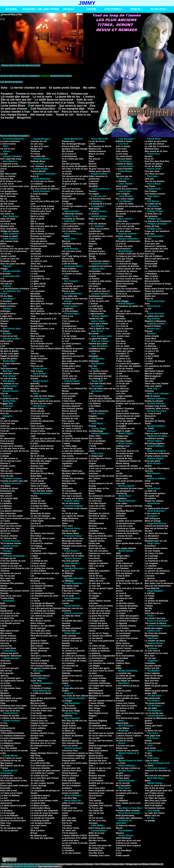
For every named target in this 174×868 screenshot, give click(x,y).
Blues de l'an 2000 (154, 241)
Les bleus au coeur (154, 174)
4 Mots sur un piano (99, 229)
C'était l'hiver (69, 401)
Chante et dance (124, 164)
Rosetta (4, 593)
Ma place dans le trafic (73, 473)
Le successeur (123, 633)
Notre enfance (38, 623)
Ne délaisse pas (39, 835)
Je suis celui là (152, 651)
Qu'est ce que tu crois (100, 768)
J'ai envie (67, 825)
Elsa (93, 106)
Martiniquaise (152, 636)
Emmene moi (95, 546)
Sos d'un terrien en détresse (45, 189)
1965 (118, 553)
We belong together (155, 443)
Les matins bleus (9, 194)
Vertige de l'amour (10, 231)
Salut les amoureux (99, 411)
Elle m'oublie (95, 438)
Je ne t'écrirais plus (10, 678)
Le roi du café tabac (155, 573)
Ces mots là (122, 326)
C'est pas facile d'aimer (42, 206)
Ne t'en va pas (8, 576)
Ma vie (4, 199)
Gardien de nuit (70, 418)
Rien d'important (39, 468)
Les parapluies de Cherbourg (125, 492)
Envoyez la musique (41, 236)
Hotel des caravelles (99, 571)
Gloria (119, 508)
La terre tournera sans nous (15, 186)
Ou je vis (149, 159)
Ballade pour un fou (99, 488)
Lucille (119, 473)
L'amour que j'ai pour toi (43, 438)
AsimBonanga (96, 431)
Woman (93, 421)
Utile (91, 815)
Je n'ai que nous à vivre (12, 448)
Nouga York (36, 149)
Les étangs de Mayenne (43, 603)
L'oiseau (5, 456)
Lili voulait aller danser (15, 97)
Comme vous (123, 336)
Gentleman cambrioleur (101, 296)
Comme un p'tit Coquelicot (130, 733)
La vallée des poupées (127, 616)
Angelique (121, 498)
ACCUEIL (11, 9)
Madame (5, 693)
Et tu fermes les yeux (11, 181)
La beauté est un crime (156, 653)
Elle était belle (69, 820)
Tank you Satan (124, 159)
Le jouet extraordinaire (12, 738)
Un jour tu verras (124, 738)
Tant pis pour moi (39, 346)
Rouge (92, 256)
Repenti (149, 331)
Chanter (66, 324)
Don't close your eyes (100, 828)
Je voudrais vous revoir (101, 236)
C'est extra (121, 149)
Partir (91, 743)
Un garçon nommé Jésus (43, 668)
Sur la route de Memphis (74, 166)
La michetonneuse (125, 523)
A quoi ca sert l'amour (73, 224)
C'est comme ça (70, 321)
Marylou (35, 388)
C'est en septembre (72, 638)
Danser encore (8, 433)
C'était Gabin (37, 521)
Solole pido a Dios (71, 366)
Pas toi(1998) (95, 249)
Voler (118, 666)
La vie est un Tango (99, 633)
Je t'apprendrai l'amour (12, 681)
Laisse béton (151, 349)
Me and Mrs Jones (10, 373)
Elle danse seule (70, 586)
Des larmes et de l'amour (75, 508)
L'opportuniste (96, 314)
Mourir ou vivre (96, 154)
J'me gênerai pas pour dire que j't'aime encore (158, 792)
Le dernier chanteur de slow (28, 88)
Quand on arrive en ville (43, 186)
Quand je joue (96, 756)
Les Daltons (95, 403)
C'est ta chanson (124, 329)
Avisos (92, 481)
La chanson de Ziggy (127, 264)
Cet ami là (36, 523)
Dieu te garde (37, 219)
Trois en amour (38, 483)
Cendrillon (150, 663)
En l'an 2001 (151, 266)
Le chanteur (37, 184)
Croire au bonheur (40, 214)
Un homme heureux (155, 808)
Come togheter (152, 673)
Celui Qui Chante (125, 259)
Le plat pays (95, 284)
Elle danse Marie (70, 533)
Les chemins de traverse (74, 458)
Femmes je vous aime (30, 94)
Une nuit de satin (125, 646)
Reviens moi (37, 466)
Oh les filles (6, 296)
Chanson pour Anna (41, 211)
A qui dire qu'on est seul (128, 840)
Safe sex (5, 468)
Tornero (93, 191)
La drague (67, 701)
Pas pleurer (95, 159)
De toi (65, 618)
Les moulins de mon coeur (130, 488)
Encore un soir (96, 234)
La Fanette (94, 279)
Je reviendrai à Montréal (157, 453)
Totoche (35, 354)
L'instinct (89, 97)
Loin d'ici (121, 393)
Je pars (120, 773)
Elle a (33, 221)
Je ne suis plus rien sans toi (45, 433)
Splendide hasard (125, 296)
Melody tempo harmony (12, 349)
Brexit (95, 112)
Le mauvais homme (126, 626)
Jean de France (38, 548)
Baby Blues (36, 701)
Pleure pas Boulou (154, 291)
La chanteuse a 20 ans (156, 561)
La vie (119, 373)
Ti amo (148, 753)
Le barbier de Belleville (156, 601)
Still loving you (152, 518)
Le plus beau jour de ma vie (15, 451)
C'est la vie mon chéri (42, 716)
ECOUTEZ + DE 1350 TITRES (41, 9)
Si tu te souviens (9, 209)
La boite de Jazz (124, 458)
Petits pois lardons (98, 751)
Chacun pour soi (39, 721)
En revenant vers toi (41, 746)
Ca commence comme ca (75, 753)
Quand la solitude (40, 643)
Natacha (93, 244)
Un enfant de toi (153, 204)
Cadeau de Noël (124, 321)
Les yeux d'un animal (127, 638)
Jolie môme (122, 151)
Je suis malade (152, 551)
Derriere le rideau (98, 516)
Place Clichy (95, 753)
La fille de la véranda (99, 613)
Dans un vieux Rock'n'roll (158, 786)
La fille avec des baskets (128, 366)
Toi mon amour (124, 231)
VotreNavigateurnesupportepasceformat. (42, 69)
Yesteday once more (99, 855)
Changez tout (123, 446)
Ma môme (94, 334)
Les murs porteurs (71, 344)
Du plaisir (35, 673)
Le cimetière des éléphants (44, 810)
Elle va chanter (8, 176)
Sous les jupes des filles (13, 264)
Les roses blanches (10, 363)
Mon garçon (37, 618)
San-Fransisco (123, 249)
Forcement (94, 558)
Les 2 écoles (122, 628)
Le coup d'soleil (153, 413)
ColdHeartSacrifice (71, 244)
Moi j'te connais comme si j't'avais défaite (102, 702)
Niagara (93, 716)
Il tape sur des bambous (157, 231)
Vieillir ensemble (39, 359)
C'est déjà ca (7, 246)
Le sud (119, 798)
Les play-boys (96, 309)
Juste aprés (95, 239)
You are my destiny (154, 181)
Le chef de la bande (72, 553)
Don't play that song (11, 159)
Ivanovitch (94, 573)
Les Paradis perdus (10, 623)
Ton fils (92, 259)
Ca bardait (7, 118)
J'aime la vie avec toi (11, 566)
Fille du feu (94, 556)
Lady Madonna (152, 678)
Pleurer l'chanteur (125, 408)
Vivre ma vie (37, 366)
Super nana (122, 478)
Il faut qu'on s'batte (72, 591)
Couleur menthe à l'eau (15, 112)
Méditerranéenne (97, 151)
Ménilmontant (152, 149)
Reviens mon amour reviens (15, 591)
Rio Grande (68, 151)
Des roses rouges (125, 199)
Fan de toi (121, 344)
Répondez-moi (69, 483)
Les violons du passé (41, 616)
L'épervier (94, 181)
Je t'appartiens (69, 653)
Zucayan (93, 823)
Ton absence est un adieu (75, 176)
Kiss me (4, 413)
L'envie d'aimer (8, 144)
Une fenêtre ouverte (155, 194)
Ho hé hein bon (124, 791)
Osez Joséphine (9, 229)
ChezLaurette (86, 103)
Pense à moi (68, 291)
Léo (32, 576)
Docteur (93, 526)
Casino (119, 561)
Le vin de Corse (97, 141)
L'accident (36, 788)
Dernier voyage (124, 236)
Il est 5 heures (96, 299)
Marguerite (150, 416)
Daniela (34, 738)
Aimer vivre (95, 436)
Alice (33, 696)
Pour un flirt (122, 411)
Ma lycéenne (151, 216)
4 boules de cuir (39, 141)
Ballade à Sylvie (124, 141)
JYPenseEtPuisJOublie (12, 733)
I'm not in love (8, 149)
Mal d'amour (7, 763)
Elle (2, 171)
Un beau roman (124, 441)
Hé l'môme (36, 251)
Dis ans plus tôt (124, 566)
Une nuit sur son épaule (157, 776)
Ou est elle (94, 738)
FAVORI (91, 9)
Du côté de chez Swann (42, 396)
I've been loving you (72, 426)
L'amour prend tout (99, 626)
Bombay (120, 316)
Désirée (66, 646)
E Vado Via (36, 541)
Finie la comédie (39, 246)
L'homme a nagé (97, 681)
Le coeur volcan (97, 646)
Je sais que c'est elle (99, 583)
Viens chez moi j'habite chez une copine (156, 385)
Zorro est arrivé (70, 746)
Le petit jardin (96, 306)
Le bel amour (7, 189)
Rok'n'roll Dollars (154, 805)
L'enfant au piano (154, 568)
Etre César (36, 536)
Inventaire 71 (122, 354)
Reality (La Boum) (154, 401)
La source (94, 214)
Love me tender (70, 264)
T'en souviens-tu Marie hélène (46, 349)
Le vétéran (121, 641)
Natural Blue (122, 723)
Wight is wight (123, 431)
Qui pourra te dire (125, 708)
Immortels (5, 221)
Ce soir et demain (9, 421)
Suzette (34, 378)
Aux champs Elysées (14, 115)
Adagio (4, 269)
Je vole (119, 601)
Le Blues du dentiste (72, 736)
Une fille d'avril (96, 853)
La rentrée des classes (42, 568)
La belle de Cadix (125, 204)
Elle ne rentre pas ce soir (43, 741)
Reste (33, 331)
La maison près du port (157, 508)
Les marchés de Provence (70, 667)
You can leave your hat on (102, 388)
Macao (119, 828)
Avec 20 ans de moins (42, 508)
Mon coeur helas (97, 706)
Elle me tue (6, 671)
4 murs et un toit (9, 336)
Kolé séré (150, 234)
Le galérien (68, 309)
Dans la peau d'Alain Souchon (20, 103)
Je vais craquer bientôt (42, 783)
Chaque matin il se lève (42, 723)
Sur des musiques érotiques (71, 787)
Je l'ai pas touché (9, 616)
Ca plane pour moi (154, 316)
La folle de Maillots (10, 796)
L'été (3, 346)
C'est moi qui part (9, 668)
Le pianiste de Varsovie (74, 658)
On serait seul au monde (101, 733)
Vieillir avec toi (69, 376)
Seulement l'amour (40, 676)
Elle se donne (37, 231)
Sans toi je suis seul (46, 112)
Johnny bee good (9, 653)
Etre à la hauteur (70, 271)
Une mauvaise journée (100, 376)
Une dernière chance (11, 473)
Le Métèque (68, 573)
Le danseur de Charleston (158, 221)
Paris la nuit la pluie (41, 633)
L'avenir (66, 443)
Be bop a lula (69, 566)
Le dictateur (6, 810)
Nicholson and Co (125, 401)
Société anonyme (71, 164)
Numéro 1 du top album (43, 626)
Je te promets (96, 443)
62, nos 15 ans (123, 311)
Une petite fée (96, 810)
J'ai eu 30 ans (96, 576)
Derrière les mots (97, 840)
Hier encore (6, 496)
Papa (3, 703)
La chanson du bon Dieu (157, 271)
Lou (2, 628)
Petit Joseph (95, 748)
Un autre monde (153, 666)
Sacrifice (66, 246)
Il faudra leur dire (71, 423)
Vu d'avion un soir (125, 428)
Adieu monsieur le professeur (98, 177)
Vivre (91, 109)
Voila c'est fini (152, 668)
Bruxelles (121, 319)
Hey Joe (93, 366)
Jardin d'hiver (69, 726)
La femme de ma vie (11, 573)
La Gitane (35, 558)
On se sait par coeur (11, 461)
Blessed (66, 241)
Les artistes (36, 591)
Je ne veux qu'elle (125, 226)
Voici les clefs (69, 631)
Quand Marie (37, 326)
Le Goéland (68, 850)
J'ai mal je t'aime (70, 828)
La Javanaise (151, 538)
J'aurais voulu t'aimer (127, 581)
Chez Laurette (123, 334)
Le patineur (94, 653)
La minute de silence (126, 271)
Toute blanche (152, 588)
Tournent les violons (99, 261)
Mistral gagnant (153, 376)
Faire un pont (37, 426)
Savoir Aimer (68, 363)
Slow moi (5, 825)
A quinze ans (7, 776)
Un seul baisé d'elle (40, 488)
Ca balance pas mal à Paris (130, 256)
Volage (65, 201)
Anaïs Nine (150, 339)
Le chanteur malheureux (13, 736)
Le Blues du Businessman (14, 718)
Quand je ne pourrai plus (13, 820)
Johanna (5, 571)
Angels (148, 448)
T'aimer (4, 768)
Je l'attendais (123, 356)
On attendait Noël (98, 726)
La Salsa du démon (126, 825)
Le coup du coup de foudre (44, 813)
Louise (65, 603)
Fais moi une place (98, 551)
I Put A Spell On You (99, 329)
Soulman (5, 331)
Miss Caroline (38, 830)
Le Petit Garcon (153, 603)
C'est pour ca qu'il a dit (42, 209)
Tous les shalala (9, 748)
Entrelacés (36, 423)
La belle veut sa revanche (129, 521)
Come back (36, 731)
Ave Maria (5, 486)
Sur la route (68, 596)
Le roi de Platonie (9, 815)
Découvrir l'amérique (155, 246)
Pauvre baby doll (70, 146)
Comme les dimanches (42, 421)
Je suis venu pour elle (100, 845)
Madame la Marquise (155, 321)
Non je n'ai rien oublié (12, 516)
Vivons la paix (69, 378)
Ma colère (89, 88)
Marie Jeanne (123, 643)
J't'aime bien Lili (153, 214)
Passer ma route (124, 246)
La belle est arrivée (98, 608)
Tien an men (7, 471)
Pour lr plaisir (69, 778)
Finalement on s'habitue (43, 244)
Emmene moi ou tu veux (43, 743)
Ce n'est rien (95, 501)
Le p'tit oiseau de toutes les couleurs (74, 662)
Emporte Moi (7, 179)
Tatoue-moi (122, 748)
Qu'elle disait (7, 204)
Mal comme (6, 633)
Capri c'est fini (69, 808)
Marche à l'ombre (153, 373)
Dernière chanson (71, 406)
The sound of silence (155, 623)
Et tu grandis (7, 673)
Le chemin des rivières (100, 636)
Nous (91, 156)
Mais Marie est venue (11, 698)
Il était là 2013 (123, 576)
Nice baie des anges (41, 461)
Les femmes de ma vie (12, 818)
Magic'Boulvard (70, 518)
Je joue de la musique (12, 446)
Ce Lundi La (122, 324)
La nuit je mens (42, 97)
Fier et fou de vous (154, 788)
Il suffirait (150, 593)
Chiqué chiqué (8, 606)
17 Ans (4, 723)
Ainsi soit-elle (38, 411)
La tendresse (37, 276)
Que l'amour (37, 646)
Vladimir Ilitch (123, 663)
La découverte (38, 271)
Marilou (34, 453)
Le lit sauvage (7, 813)
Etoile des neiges (153, 628)
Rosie (65, 486)
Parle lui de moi (8, 641)
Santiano (93, 184)
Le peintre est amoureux (157, 571)
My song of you (97, 848)
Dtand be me (151, 683)
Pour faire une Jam (10, 528)
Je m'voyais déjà (9, 498)
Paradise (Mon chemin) (128, 810)
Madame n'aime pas (72, 471)
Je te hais (5, 683)
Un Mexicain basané (72, 214)
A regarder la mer (9, 164)
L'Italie (4, 626)
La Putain (150, 596)
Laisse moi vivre (70, 840)
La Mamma (6, 506)
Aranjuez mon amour (155, 406)
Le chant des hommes (127, 618)
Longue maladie (124, 396)
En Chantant (122, 568)
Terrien (92, 798)
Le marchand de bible (42, 815)
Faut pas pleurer (39, 241)
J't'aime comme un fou (156, 456)
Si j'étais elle (95, 778)
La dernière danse (125, 603)
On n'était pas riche (40, 631)
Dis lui (119, 693)
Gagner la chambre (98, 563)
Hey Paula (150, 186)
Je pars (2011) (123, 776)
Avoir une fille (152, 483)
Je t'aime (35, 259)
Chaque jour (122, 436)
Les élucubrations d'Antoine (15, 289)
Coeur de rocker (97, 506)
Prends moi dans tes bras (44, 324)
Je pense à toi (123, 359)
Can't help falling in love (74, 256)
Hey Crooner (68, 706)
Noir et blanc (68, 354)
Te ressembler (69, 491)
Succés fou (6, 646)
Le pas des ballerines (73, 451)
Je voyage (6, 501)
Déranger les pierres (99, 513)
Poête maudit (123, 855)
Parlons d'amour (70, 776)
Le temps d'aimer (97, 678)
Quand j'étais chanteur (127, 413)
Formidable (6, 493)
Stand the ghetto (9, 359)
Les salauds (122, 391)
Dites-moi (121, 448)
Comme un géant (9, 236)
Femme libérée (38, 171)
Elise (147, 304)
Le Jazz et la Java (39, 146)
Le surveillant (123, 636)
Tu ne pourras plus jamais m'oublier (71, 792)
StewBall (93, 186)
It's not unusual (153, 743)
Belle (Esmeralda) (125, 815)
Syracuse (67, 738)
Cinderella (36, 418)
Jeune (148, 728)
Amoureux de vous (40, 413)
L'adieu (34, 556)
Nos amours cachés (41, 621)
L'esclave (149, 576)
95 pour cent (68, 571)
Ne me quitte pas (97, 289)
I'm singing (36, 546)
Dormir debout (69, 411)
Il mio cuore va (152, 513)
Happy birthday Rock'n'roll (44, 753)
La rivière (121, 613)
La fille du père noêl (99, 301)
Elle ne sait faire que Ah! (16, 100)
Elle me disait (37, 224)
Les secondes (38, 291)
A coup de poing (39, 194)
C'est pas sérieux (39, 416)
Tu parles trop (69, 181)
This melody (95, 800)
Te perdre (67, 174)
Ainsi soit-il (122, 186)
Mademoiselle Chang (127, 281)
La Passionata (69, 708)
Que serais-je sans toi (73, 106)
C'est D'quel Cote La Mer (43, 518)
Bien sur (35, 196)
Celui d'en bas (8, 423)
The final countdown (72, 304)
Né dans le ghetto (9, 351)
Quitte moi (150, 296)
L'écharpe (67, 848)
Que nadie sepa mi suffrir (75, 361)
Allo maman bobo (41, 115)
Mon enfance (37, 301)
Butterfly (35, 383)
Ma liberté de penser (72, 349)
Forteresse (121, 438)
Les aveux (121, 386)
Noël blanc (94, 209)
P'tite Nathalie (69, 781)
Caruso (66, 319)
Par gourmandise (9, 523)
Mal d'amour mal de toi (12, 766)
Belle (3, 603)
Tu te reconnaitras (125, 656)
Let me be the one (154, 713)
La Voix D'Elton (38, 571)
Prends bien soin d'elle (12, 708)
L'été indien (95, 406)
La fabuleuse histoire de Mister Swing (128, 462)
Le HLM (149, 359)
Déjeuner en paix (153, 646)
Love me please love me (128, 538)
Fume (33, 751)
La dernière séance (40, 796)
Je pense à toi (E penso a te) (15, 568)
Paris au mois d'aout (75, 112)
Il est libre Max (69, 798)
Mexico (119, 216)
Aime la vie (83, 115)
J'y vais (66, 334)
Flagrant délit (69, 761)
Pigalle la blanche (9, 356)
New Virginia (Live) (98, 713)
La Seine (149, 766)
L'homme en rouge (125, 528)
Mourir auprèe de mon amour (45, 401)
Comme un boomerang (156, 526)
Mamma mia (95, 149)
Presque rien (68, 481)
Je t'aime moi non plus (156, 533)
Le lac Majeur (123, 728)
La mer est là (7, 184)
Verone (148, 486)
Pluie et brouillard (40, 463)
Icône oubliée (37, 761)
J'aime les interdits (40, 768)
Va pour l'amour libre (99, 169)
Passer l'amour (124, 648)
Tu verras (35, 154)
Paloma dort (68, 141)
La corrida (67, 436)
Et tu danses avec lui (11, 411)
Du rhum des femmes (156, 633)
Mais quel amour (9, 701)
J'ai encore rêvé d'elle (100, 199)
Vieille (148, 423)
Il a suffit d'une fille (40, 763)
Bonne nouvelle (70, 393)
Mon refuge (94, 708)
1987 (3, 418)
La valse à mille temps (100, 281)
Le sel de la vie (69, 513)
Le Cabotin (6, 508)
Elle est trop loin (39, 386)
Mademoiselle (96, 691)
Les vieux (94, 286)
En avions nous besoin (42, 533)
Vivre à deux (37, 361)
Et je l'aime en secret (11, 758)
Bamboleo (67, 716)
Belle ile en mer (97, 833)
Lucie (119, 853)
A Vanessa (6, 663)
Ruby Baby (36, 476)
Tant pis (149, 471)
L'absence (36, 551)
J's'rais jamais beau (10, 688)
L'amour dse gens (98, 623)
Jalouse (4, 676)
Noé (91, 718)
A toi (91, 393)
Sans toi (149, 299)
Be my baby (151, 708)
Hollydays (121, 513)
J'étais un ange (124, 361)
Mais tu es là (151, 279)
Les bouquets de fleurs (42, 593)
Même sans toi (152, 815)
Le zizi (148, 309)
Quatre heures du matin (128, 416)
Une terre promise (71, 189)
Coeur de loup (152, 226)
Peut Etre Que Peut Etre (157, 161)
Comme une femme (72, 403)
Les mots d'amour (71, 229)
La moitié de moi (39, 561)
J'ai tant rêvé (68, 723)
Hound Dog (68, 259)
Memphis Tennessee (11, 656)
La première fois (124, 611)
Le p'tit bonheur (70, 311)
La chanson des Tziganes (44, 553)
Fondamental (7, 443)
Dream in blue (69, 531)
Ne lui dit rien (37, 456)
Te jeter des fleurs (71, 371)
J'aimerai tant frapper (41, 428)
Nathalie (66, 673)
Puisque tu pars (97, 251)
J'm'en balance (69, 833)
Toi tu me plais (96, 803)
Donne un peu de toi (126, 696)
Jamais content (8, 256)
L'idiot (92, 144)
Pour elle (149, 418)
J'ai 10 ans (6, 254)
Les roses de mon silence (75, 696)
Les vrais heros (38, 825)
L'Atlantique (151, 274)
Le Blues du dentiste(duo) (69, 732)
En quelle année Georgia (64, 88)
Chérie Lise (122, 331)
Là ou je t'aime (38, 566)
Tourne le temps (39, 663)
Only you (149, 179)
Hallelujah (94, 361)
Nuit (91, 246)
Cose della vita (69, 296)
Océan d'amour (8, 636)
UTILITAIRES (113, 9)
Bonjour (66, 805)
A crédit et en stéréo (41, 693)
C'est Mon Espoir (97, 503)
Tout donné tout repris (127, 718)
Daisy (3, 608)
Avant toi (5, 426)
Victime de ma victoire (127, 751)
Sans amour (37, 339)
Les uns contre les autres (129, 279)
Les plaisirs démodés (11, 511)
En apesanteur (8, 438)
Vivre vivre (67, 526)
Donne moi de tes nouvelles (98, 530)
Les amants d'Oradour (42, 586)
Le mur (65, 341)
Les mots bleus (8, 648)
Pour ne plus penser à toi (43, 319)
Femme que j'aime (98, 344)
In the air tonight (153, 209)
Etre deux (121, 341)
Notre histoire (38, 311)
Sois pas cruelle (39, 478)
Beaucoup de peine (40, 513)
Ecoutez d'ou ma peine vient (15, 249)
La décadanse (152, 536)
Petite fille (5, 581)
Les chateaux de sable (42, 166)
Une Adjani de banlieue (128, 681)
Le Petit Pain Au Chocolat (102, 401)
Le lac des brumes (71, 853)
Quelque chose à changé (75, 149)
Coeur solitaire (38, 728)
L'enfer (34, 289)
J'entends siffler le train (157, 408)
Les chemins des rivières (102, 663)
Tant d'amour (95, 796)
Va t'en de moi (96, 818)
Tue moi (66, 373)
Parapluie (7, 94)
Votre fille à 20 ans (154, 613)
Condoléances (69, 326)
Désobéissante (96, 523)
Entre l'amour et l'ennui (42, 234)
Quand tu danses (97, 254)
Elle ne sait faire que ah (157, 259)
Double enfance (97, 533)
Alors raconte (69, 636)
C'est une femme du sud (13, 561)
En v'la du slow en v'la (127, 451)
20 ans (148, 239)
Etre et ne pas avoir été (128, 571)
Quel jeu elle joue (98, 761)
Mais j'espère (151, 276)
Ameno (65, 279)
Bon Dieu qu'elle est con (74, 721)
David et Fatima (153, 326)
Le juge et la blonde (99, 648)
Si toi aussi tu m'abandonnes (69, 155)
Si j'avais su (37, 341)
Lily (146, 311)
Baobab (34, 511)
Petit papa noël (152, 736)
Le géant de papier (98, 339)
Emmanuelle (151, 264)
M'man (34, 833)
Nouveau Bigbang (98, 721)
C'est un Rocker (39, 718)
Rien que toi (37, 471)
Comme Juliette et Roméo (129, 506)
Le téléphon (122, 800)
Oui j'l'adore (151, 191)
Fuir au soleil (122, 346)
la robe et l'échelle (71, 441)
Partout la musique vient (101, 746)
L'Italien (149, 606)
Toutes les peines (154, 164)
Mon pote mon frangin (42, 304)
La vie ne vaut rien (10, 259)
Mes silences (37, 299)
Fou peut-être (96, 561)
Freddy (148, 506)
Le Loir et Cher (123, 378)
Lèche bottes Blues (40, 808)
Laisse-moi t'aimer (125, 703)
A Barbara (36, 498)
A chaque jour (96, 456)
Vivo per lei (6, 284)
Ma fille (148, 608)
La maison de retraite (127, 466)
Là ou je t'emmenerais (73, 339)
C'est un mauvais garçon (157, 341)
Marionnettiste (152, 281)
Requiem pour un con (156, 541)
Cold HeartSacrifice (43, 109)
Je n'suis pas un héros (42, 181)
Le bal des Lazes (124, 526)
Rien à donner (38, 336)
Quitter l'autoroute (40, 648)
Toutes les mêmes (154, 501)
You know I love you (155, 618)
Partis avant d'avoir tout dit (159, 289)
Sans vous (6, 823)
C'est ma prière (124, 691)
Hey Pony (35, 756)
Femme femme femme (156, 548)
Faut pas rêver (152, 171)
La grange (150, 820)
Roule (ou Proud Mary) (42, 473)
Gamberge (36, 249)
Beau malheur (69, 269)
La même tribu (38, 803)
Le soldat (67, 346)
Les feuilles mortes (98, 371)
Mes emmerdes (8, 513)
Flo (146, 269)
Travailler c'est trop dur (101, 805)
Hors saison (68, 421)
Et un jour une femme (73, 329)
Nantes (4, 324)
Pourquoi (35, 321)
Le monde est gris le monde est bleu (72, 287)
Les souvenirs (96, 676)
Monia (148, 199)
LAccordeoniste (70, 226)
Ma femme (6, 696)
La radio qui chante (155, 813)
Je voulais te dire (125, 453)
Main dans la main (10, 631)
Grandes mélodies (10, 563)
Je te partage (151, 556)
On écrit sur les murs (41, 403)
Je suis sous (37, 144)
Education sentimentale (128, 241)
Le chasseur (122, 376)
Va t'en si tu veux (97, 820)
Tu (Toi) (148, 756)
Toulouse (35, 151)
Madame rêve (7, 226)
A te (2, 279)
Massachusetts (152, 698)
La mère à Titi (152, 351)
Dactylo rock (37, 736)
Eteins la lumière (9, 304)
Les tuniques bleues (41, 823)
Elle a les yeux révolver (128, 224)
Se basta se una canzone (75, 299)
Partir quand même (72, 543)
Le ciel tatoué (96, 638)
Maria (147, 781)
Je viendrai (6, 686)
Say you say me (124, 176)
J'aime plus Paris (153, 726)
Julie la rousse (152, 396)
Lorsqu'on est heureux (100, 266)
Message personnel (72, 541)
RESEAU (69, 9)
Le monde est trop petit (42, 818)
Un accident (122, 658)
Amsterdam (95, 271)
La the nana (122, 154)
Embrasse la (151, 261)
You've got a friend (98, 324)
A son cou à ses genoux (101, 468)
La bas (92, 241)
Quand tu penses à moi (42, 329)
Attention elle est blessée (129, 314)
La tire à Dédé (152, 356)
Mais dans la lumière (126, 706)
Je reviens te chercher (73, 651)
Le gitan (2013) (38, 284)
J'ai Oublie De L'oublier (42, 773)
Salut (91, 408)
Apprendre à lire (97, 466)
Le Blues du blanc (40, 805)
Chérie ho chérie (39, 726)
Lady (33, 436)
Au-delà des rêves (71, 616)
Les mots (121, 763)
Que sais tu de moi (10, 711)
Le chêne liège (69, 446)
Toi (32, 351)
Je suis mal (94, 586)
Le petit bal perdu (9, 398)
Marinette (35, 294)
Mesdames (36, 296)
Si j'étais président (71, 628)
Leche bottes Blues (13, 106)
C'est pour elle (152, 244)
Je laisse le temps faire (74, 331)
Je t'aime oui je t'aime (11, 793)
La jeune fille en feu (68, 97)
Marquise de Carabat (99, 696)
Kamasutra (121, 518)
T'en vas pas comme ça (128, 768)
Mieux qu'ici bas (97, 219)
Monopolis (121, 286)
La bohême (6, 503)
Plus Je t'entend (9, 201)
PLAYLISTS (158, 9)
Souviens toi (68, 368)
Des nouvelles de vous (156, 249)
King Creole (68, 261)
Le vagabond (7, 746)
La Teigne (150, 354)
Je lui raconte (123, 783)
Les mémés (68, 601)
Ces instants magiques (74, 756)
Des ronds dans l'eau (73, 538)
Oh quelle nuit (152, 496)
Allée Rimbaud (123, 838)
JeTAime (120, 516)
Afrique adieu (123, 556)
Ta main (34, 653)
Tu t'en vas (6, 211)
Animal (65, 386)
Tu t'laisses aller (9, 538)
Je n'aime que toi (39, 776)
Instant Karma (96, 418)
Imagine (93, 416)
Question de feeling (155, 421)
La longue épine (97, 621)
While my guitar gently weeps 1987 (156, 692)
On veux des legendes (42, 838)
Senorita (5, 643)
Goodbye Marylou (125, 511)
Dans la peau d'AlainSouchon (46, 526)
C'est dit (5, 431)
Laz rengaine (151, 563)
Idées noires (7, 341)
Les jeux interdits (98, 373)
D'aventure (150, 546)
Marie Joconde (8, 196)
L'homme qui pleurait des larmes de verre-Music (129, 532)
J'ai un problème (97, 441)
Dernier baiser (96, 838)
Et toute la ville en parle (43, 538)
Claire (65, 815)
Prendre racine (8, 466)
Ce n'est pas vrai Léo (11, 778)
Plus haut (150, 656)
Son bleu (149, 381)
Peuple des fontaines (73, 478)
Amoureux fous (70, 751)
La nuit (4, 154)
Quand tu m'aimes (10, 531)
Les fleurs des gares (99, 668)
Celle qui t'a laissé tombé (43, 708)
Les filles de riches (125, 676)
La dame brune (8, 314)
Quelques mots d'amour (128, 291)
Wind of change (153, 521)
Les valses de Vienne (73, 516)
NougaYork (24, 118)
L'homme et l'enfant (41, 688)
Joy (64, 511)
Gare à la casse (97, 566)
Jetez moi (35, 264)
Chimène (149, 391)
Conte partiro (7, 281)
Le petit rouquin (124, 381)
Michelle (66, 626)
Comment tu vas (97, 508)
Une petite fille (38, 156)
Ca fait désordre (39, 706)
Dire (2, 436)
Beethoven (121, 558)
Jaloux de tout (96, 581)
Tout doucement (9, 368)
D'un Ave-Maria (124, 850)
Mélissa (93, 698)
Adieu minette (152, 336)
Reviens (35, 334)
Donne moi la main (154, 251)
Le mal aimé (6, 741)
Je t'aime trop (37, 781)
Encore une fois (70, 648)
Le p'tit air (121, 244)
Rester (92, 773)
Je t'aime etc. (95, 593)
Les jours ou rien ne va (12, 621)
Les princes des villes (127, 276)
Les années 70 (38, 588)
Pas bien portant (70, 561)
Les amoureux (96, 661)
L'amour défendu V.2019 (74, 835)
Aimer (148, 481)
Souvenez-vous (97, 793)
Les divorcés (122, 388)
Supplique (67, 576)
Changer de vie (8, 558)
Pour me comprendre (127, 289)
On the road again (10, 354)
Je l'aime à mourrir (71, 428)
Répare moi (6, 588)
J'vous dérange (38, 786)
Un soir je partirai (9, 830)
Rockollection (96, 850)
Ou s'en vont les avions (101, 741)
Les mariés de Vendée (42, 606)
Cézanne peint (123, 261)
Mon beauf (150, 378)
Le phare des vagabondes (102, 656)
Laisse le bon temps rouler (44, 800)
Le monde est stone (155, 641)
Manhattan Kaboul (154, 371)
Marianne (121, 398)
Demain (149, 156)
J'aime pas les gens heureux (45, 771)
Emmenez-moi (8, 491)
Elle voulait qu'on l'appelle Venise (98, 540)
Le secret (35, 601)
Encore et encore (71, 416)
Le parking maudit (40, 820)
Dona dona (6, 731)
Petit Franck (68, 521)
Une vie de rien (96, 813)
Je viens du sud (124, 598)
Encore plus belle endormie (14, 786)
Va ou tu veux (37, 356)
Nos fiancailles (123, 786)
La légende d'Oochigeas (157, 468)
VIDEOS (135, 9)
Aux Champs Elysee (99, 396)
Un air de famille (153, 166)
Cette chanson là (124, 563)
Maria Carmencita (125, 284)
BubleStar (94, 835)
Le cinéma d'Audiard (126, 621)
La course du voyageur (128, 363)
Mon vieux (36, 306)
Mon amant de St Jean (156, 151)
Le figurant (121, 623)
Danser (92, 511)
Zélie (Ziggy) (122, 301)
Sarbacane (67, 488)
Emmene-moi (80, 94)
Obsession (94, 723)
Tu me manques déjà (71, 109)
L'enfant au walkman (99, 651)
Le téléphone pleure (11, 743)
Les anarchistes (124, 156)
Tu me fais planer (125, 421)
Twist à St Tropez (39, 486)
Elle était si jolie (8, 174)
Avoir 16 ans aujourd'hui (43, 698)
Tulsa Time (36, 681)
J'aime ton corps (97, 578)
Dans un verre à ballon (156, 433)
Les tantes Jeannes (72, 671)
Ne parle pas (37, 309)
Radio (119, 541)
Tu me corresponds (72, 493)
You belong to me (98, 378)
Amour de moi (38, 501)
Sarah (148, 611)
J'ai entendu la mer (10, 613)
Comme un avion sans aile (14, 481)
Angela (92, 463)
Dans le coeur (38, 216)
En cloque (150, 344)
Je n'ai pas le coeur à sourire (45, 256)
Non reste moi (8, 578)
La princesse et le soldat (74, 838)
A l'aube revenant (71, 383)
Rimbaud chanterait (126, 418)
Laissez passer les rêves (128, 269)
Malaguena (6, 553)
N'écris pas (94, 711)
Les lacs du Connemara (128, 631)
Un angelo (94, 194)
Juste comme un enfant (101, 606)
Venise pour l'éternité (100, 171)
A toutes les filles (39, 506)
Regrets (120, 758)
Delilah (148, 741)
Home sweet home (125, 349)
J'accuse (120, 578)
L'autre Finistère (124, 169)
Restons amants (97, 776)
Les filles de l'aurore (155, 798)
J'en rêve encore (70, 593)
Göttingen (5, 311)
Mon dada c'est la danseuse (159, 583)
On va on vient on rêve (100, 736)
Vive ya (4, 393)
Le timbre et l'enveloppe (43, 613)
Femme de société (10, 716)
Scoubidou (150, 498)
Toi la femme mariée (11, 543)
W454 (119, 668)
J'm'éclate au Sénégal (73, 219)
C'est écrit (67, 398)
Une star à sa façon (72, 496)
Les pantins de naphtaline (69, 462)
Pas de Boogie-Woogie (74, 144)
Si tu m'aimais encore (42, 344)
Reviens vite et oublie (73, 556)
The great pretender (155, 703)
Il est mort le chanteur (42, 106)
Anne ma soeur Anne (127, 189)
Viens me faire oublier (42, 491)
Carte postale (69, 396)
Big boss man (38, 703)
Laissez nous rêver (72, 771)
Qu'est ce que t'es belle (128, 229)
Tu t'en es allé (96, 808)
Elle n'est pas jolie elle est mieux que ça (44, 227)
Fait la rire (67, 823)
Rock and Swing (39, 376)
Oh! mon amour (8, 638)
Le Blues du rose (153, 731)
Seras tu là (121, 294)
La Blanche (150, 346)
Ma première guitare (155, 493)
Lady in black (151, 761)
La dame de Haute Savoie (75, 438)
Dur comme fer (69, 413)
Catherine (35, 199)
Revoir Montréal (39, 651)
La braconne (151, 558)
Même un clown (39, 391)
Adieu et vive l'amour (73, 803)
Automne (93, 473)
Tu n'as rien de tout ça (73, 179)
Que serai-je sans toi (99, 291)
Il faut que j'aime (124, 351)
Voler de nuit (84, 100)
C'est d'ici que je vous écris (14, 428)
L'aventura (67, 284)
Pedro (92, 161)
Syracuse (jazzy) (70, 741)
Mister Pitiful (37, 408)
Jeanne (92, 843)
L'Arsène (93, 304)
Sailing (148, 476)
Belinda (4, 726)
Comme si (5, 408)
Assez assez (95, 471)
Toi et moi (5, 533)
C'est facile (36, 713)
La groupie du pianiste (127, 266)
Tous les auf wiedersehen (158, 586)
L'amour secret (38, 563)
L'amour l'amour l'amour (128, 736)
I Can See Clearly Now (100, 383)
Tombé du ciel (64, 115)
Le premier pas (124, 673)
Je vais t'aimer (123, 596)
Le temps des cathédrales (129, 818)
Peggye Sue (6, 403)
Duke (4, 88)
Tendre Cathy (7, 598)
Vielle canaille (69, 199)
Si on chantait (96, 781)
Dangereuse (6, 611)
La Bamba (121, 181)
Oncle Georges (38, 628)
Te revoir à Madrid (40, 661)
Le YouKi (149, 428)
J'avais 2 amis (38, 431)
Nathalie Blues (38, 161)
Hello (118, 174)
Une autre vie (7, 214)
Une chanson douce (72, 743)
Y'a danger (67, 204)
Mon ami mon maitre (155, 581)
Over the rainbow (97, 224)
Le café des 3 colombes (157, 146)
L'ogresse (150, 578)
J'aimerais (36, 254)
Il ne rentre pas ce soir (42, 766)
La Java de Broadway (127, 606)
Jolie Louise (37, 371)
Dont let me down (154, 676)
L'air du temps (69, 336)
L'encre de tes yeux (72, 448)
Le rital (4, 691)
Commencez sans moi (73, 758)
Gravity (92, 426)
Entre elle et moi (9, 791)
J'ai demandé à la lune (100, 204)
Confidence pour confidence (97, 350)
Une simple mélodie (126, 548)
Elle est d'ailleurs (57, 94)
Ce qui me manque (40, 516)
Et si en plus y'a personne (14, 251)
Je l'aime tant (69, 830)
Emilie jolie (94, 543)
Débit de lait (6, 548)
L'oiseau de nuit (124, 536)
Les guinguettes (9, 191)
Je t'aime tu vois (39, 261)
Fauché (34, 748)
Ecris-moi (150, 254)
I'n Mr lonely (7, 388)
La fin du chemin (124, 368)
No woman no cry (9, 383)
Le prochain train (97, 658)
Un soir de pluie (8, 378)
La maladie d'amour (126, 608)
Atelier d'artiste (38, 503)
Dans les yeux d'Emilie (100, 398)
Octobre (66, 476)
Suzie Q (34, 176)
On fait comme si (9, 458)
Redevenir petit (124, 678)
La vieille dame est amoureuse (54, 100)
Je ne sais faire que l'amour (45, 778)
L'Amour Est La (124, 274)
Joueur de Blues (124, 456)
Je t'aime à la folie (154, 553)
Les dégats (94, 666)
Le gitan (35, 281)
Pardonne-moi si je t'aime (58, 103)
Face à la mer (7, 441)
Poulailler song (8, 261)
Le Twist (35, 828)
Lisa (64, 468)
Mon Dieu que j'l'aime (156, 800)
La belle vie (150, 491)
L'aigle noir (6, 316)
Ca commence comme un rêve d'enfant (102, 497)
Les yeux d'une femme (42, 446)
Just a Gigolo (123, 194)
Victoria (120, 661)
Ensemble (5, 274)
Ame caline (122, 503)
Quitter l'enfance (97, 771)
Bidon (3, 244)
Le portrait (6, 453)
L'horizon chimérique (100, 683)
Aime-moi (5, 661)
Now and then (152, 681)
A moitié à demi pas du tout (130, 254)
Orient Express (70, 773)
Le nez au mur (38, 286)
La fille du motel (39, 798)
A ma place (6, 301)
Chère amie (122, 221)
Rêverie (93, 164)
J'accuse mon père (126, 746)
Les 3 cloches (69, 231)
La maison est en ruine (128, 371)
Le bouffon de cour (40, 279)
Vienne (4, 326)
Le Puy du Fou (38, 583)
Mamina (120, 833)
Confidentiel (95, 231)
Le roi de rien (123, 383)
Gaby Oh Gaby (8, 219)
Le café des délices (155, 144)
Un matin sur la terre (72, 498)
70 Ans (34, 496)
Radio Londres (8, 306)
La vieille (149, 598)
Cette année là (8, 728)
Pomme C (5, 463)
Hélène (92, 568)
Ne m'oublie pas (124, 476)
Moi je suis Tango (71, 711)
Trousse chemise (9, 536)
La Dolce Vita (7, 618)
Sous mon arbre (97, 788)
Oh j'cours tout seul (155, 803)
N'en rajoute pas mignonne (44, 458)
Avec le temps (123, 146)
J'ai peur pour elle (71, 768)
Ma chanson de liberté (100, 146)
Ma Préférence (96, 693)
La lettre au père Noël (156, 141)
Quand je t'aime (38, 641)
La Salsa (5, 344)
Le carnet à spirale (154, 796)
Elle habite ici (69, 588)
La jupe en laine (97, 618)
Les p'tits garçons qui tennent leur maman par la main (46, 609)
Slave (65, 523)
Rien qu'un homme (10, 206)
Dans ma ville (69, 818)
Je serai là (121, 593)
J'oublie (93, 598)
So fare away (122, 778)
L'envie (92, 446)
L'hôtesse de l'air (97, 311)
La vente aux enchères (73, 656)
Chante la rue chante (126, 843)
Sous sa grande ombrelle (102, 791)
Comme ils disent (9, 488)
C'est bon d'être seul (41, 711)
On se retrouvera (70, 503)
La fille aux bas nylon (100, 611)
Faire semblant (38, 239)
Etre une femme (124, 573)
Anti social (150, 748)
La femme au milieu (72, 274)
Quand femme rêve (98, 758)
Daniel (119, 339)
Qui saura (121, 711)
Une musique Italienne (42, 666)
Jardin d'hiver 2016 (72, 728)
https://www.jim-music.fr (50, 867)
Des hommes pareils (72, 408)
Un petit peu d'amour (14, 109)
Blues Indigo (95, 491)
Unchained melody (154, 438)
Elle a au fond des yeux (101, 536)
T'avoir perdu (37, 481)
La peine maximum (10, 141)
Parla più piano (152, 461)
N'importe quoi (69, 351)
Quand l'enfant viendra (156, 294)
